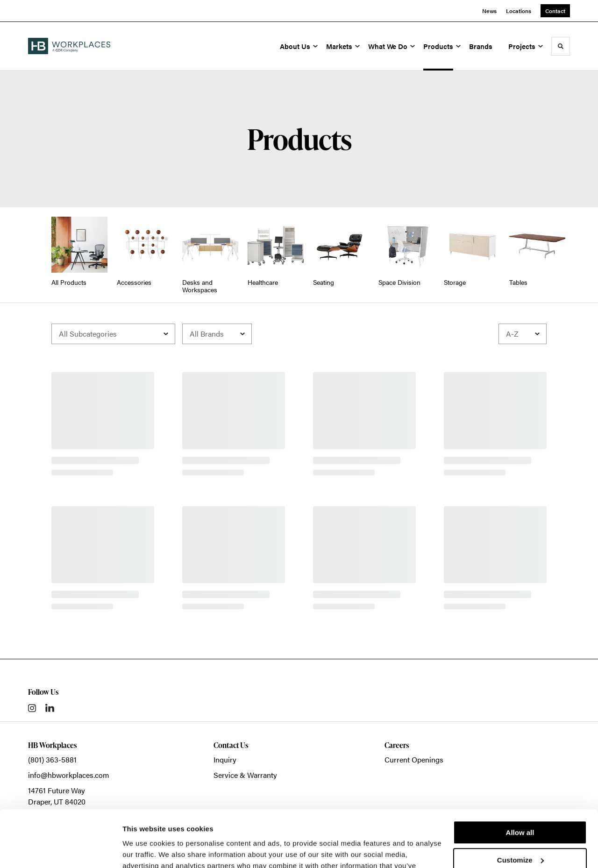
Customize (520, 807)
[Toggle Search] (561, 46)
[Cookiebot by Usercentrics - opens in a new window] (61, 850)
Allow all (520, 780)
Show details (144, 850)
